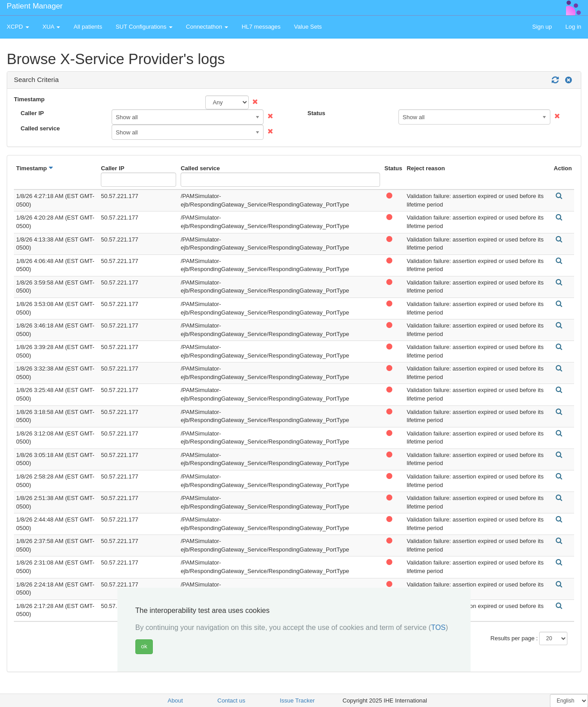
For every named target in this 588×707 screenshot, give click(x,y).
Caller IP (32, 113)
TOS (439, 627)
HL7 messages (261, 27)
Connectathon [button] (207, 27)
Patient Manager (35, 6)
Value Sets (308, 27)
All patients (88, 27)
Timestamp (29, 99)
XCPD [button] (18, 27)
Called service (40, 128)
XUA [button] (52, 27)
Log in (573, 27)
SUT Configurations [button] (144, 27)
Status (316, 113)
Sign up (542, 27)
